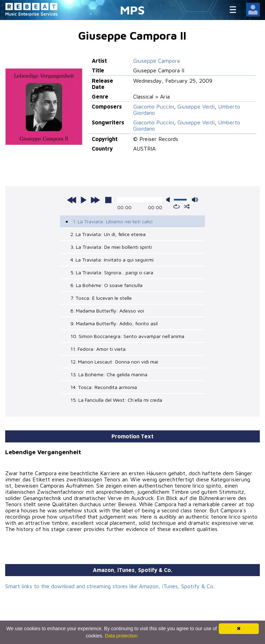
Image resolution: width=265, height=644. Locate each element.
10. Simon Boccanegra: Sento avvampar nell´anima (127, 336)
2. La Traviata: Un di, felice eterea (108, 234)
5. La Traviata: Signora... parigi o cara (112, 272)
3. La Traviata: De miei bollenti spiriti (111, 247)
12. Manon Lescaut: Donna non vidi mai (114, 362)
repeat (176, 206)
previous (72, 200)
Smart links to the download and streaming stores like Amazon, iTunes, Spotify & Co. (110, 586)
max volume (195, 200)
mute (169, 200)
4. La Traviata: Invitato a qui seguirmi (112, 260)
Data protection (121, 636)
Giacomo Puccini (154, 106)
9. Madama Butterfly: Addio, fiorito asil (114, 323)
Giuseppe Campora (156, 61)
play (84, 200)
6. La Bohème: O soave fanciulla (106, 285)
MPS (132, 10)
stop (108, 200)
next (95, 200)
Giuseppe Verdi (196, 106)
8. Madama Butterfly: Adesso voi (107, 311)
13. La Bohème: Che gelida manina (109, 374)
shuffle (187, 206)
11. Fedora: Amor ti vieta (98, 349)
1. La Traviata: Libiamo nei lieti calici (113, 221)
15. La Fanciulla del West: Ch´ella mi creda (116, 400)
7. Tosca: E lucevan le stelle (101, 298)
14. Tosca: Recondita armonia (104, 387)
